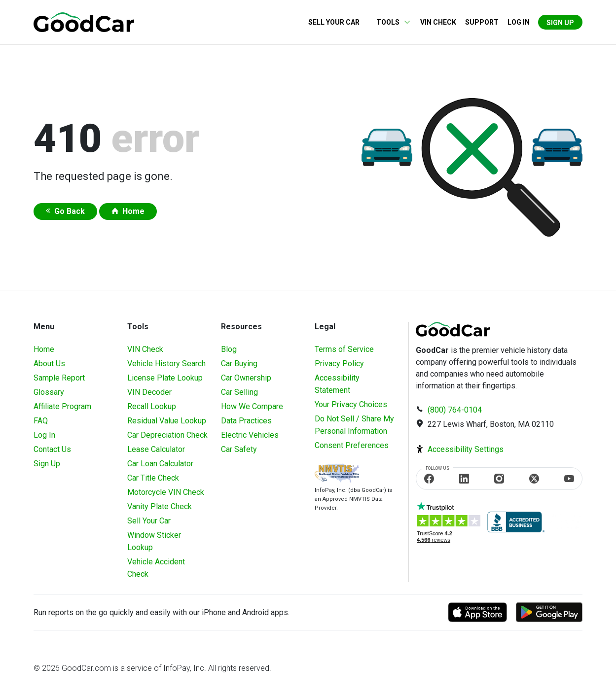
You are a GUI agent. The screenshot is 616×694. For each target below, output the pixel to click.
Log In (44, 435)
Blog (229, 349)
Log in (519, 22)
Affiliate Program (62, 406)
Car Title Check (153, 478)
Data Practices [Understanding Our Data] (246, 421)
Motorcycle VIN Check (166, 492)
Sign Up (560, 23)
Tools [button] (388, 22)
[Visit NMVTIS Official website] (337, 474)
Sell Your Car (334, 22)
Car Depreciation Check (167, 435)
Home (133, 211)
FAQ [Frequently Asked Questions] (41, 421)
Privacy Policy (339, 364)
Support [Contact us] (482, 22)
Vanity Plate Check (160, 506)
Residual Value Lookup (167, 421)
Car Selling (239, 392)
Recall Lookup (152, 406)
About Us (49, 364)
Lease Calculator (156, 449)
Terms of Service (344, 349)
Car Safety (239, 449)
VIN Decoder (149, 392)
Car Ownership (246, 378)
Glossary (49, 392)
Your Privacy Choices (351, 404)
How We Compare (252, 406)
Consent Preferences (352, 445)
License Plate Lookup (165, 378)
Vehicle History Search (166, 364)
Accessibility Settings (466, 449)
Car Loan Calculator (160, 464)
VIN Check (438, 22)
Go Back (70, 211)
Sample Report (59, 378)
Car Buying (239, 364)
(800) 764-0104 (455, 410)
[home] (84, 21)
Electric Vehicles (250, 435)
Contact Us (52, 449)
